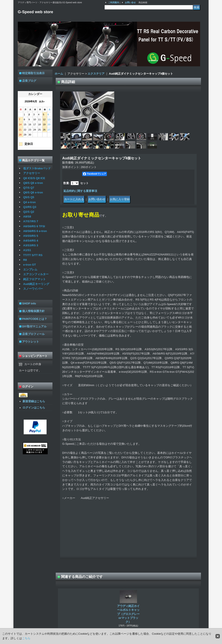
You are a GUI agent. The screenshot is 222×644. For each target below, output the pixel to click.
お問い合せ (130, 2)
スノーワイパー (33, 289)
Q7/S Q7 (29, 188)
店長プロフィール (33, 334)
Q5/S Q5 (29, 197)
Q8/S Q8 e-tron (33, 183)
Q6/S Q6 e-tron (33, 192)
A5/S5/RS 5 (31, 236)
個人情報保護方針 (33, 311)
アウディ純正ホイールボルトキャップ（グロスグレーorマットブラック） (128, 614)
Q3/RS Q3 (30, 207)
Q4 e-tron (29, 202)
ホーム (59, 74)
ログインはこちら (34, 408)
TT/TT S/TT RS (33, 255)
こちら (26, 638)
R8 (25, 260)
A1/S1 (27, 250)
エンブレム (30, 269)
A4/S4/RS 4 (31, 241)
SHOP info (29, 303)
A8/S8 (27, 217)
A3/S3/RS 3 (31, 245)
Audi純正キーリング (36, 284)
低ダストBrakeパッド (37, 168)
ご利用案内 (114, 2)
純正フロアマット (34, 279)
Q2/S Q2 (29, 212)
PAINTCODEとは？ (35, 319)
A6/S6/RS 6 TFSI (34, 226)
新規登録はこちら (34, 401)
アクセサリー (32, 173)
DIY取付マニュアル (34, 326)
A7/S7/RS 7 (31, 221)
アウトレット (31, 342)
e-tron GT (30, 265)
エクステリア (96, 74)
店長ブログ (29, 81)
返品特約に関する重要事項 (80, 191)
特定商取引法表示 (33, 73)
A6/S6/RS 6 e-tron (35, 231)
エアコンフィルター (36, 274)
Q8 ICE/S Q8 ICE (34, 178)
